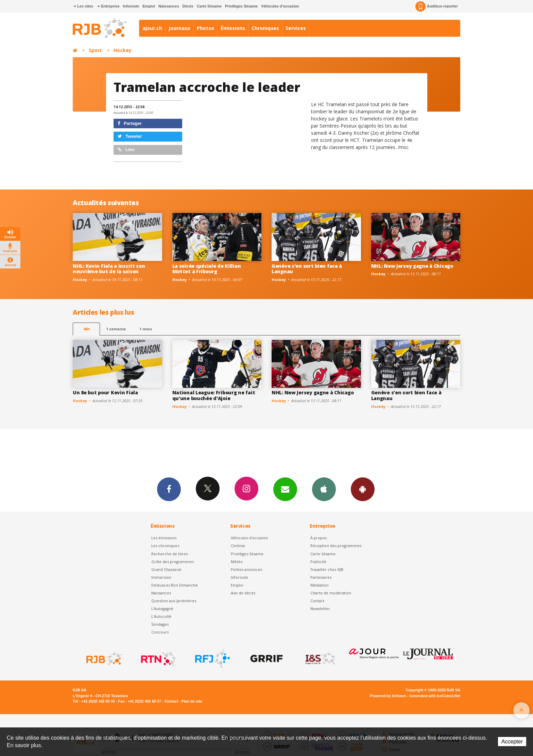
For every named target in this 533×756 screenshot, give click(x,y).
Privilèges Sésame (242, 6)
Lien (126, 150)
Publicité (318, 562)
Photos (205, 28)
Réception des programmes (336, 546)
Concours (160, 632)
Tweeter (130, 136)
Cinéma (238, 546)
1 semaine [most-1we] (116, 329)
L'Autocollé (161, 616)
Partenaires (321, 577)
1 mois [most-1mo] (146, 329)
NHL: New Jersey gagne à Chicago (412, 266)
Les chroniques (165, 546)
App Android (363, 489)
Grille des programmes (173, 562)
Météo (237, 562)
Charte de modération (331, 593)
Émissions (233, 28)
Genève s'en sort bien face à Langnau (307, 269)
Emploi (149, 6)
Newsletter (320, 609)
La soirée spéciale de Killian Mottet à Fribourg (207, 269)
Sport (95, 50)
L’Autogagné (162, 609)
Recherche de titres (169, 554)
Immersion (161, 577)
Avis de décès (243, 593)
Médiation (320, 585)
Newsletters (285, 489)
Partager (130, 123)
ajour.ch (152, 28)
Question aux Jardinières (174, 601)
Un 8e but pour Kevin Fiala (105, 392)
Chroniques (265, 28)
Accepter (512, 742)
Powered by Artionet (388, 696)
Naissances (169, 6)
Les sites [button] (83, 6)
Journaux (179, 28)
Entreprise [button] (108, 6)
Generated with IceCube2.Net (435, 696)
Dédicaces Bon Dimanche (175, 585)
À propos (319, 538)
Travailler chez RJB (327, 569)
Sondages (160, 624)
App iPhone (324, 489)
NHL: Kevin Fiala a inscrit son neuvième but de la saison (109, 269)
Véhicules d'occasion (280, 6)
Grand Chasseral (166, 569)
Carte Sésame (209, 6)
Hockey (123, 50)
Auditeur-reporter (437, 6)
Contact (317, 601)
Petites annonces (246, 569)
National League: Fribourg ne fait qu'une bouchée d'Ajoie (214, 395)
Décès (188, 6)
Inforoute (131, 6)
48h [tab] (87, 329)
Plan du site (192, 701)
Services (296, 28)
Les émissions (164, 538)
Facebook (169, 489)
